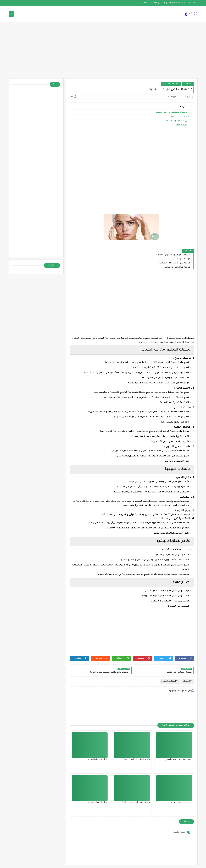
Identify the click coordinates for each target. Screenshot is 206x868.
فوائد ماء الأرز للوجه (98, 759)
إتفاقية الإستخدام (159, 3)
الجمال (188, 84)
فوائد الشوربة (183, 259)
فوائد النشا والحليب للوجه (137, 759)
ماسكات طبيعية (179, 117)
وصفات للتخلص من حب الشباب (171, 112)
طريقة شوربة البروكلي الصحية (175, 263)
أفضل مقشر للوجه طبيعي (178, 759)
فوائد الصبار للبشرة (98, 803)
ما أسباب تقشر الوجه (181, 803)
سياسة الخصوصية (178, 3)
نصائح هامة (181, 125)
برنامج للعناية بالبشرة (176, 121)
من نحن (192, 3)
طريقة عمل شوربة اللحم (178, 267)
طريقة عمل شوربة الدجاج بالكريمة (173, 255)
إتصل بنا (145, 3)
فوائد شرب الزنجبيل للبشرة (136, 803)
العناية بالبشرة (171, 84)
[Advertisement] (103, 52)
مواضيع (191, 14)
